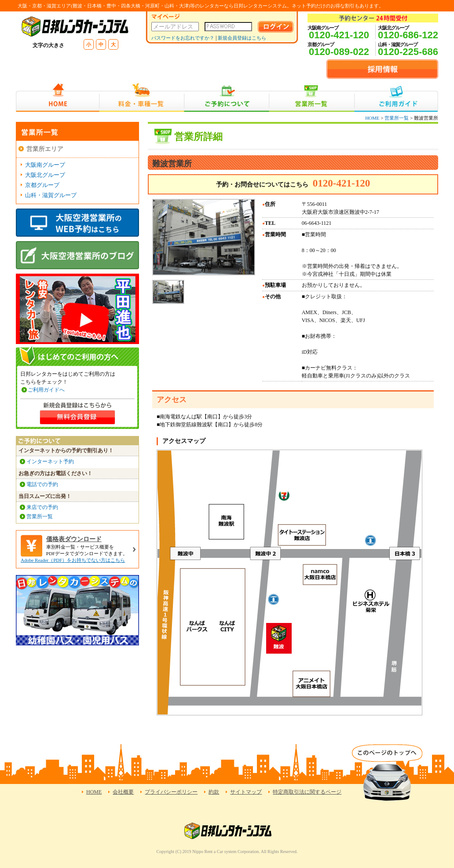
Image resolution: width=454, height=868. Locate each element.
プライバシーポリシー (171, 792)
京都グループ (42, 185)
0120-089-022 (339, 52)
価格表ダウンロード (74, 539)
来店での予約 (42, 507)
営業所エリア (45, 149)
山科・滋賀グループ (51, 195)
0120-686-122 (408, 35)
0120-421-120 (339, 35)
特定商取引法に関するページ (307, 792)
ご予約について (227, 97)
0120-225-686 (408, 52)
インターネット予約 (50, 461)
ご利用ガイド (396, 97)
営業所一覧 (312, 97)
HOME (57, 97)
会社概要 (123, 792)
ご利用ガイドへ (46, 390)
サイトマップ (246, 792)
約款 (214, 792)
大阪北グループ (45, 175)
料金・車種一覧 (142, 97)
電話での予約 (42, 484)
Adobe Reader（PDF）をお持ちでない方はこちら (73, 560)
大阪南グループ (45, 165)
